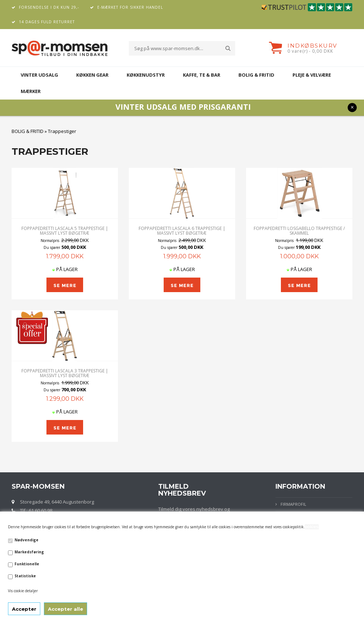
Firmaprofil (293, 504)
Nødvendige (26, 540)
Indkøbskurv (312, 46)
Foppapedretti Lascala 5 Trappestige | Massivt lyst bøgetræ (65, 231)
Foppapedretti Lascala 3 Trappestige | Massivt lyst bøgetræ (65, 373)
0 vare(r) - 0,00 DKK (310, 51)
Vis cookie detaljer (23, 591)
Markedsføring (29, 552)
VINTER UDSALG (39, 75)
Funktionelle (27, 564)
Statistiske (25, 576)
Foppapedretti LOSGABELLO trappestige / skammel (299, 231)
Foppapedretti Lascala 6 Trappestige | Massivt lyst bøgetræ (182, 231)
